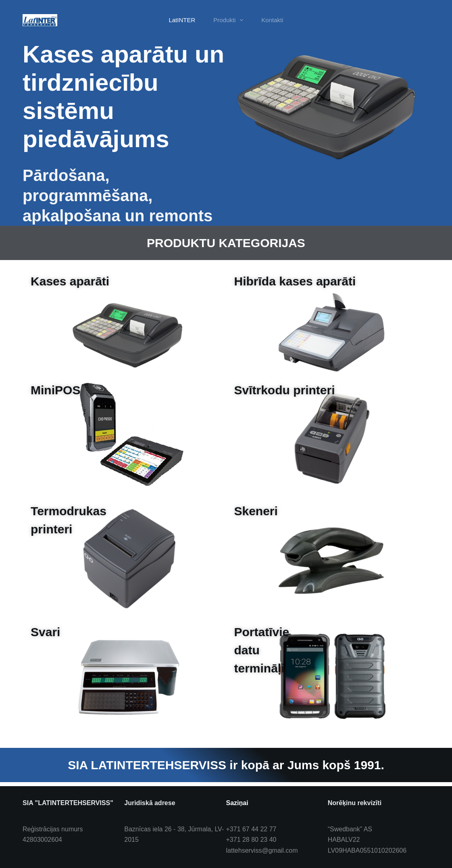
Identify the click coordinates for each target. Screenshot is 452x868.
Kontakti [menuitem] (272, 20)
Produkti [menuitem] (230, 20)
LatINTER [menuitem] (182, 20)
